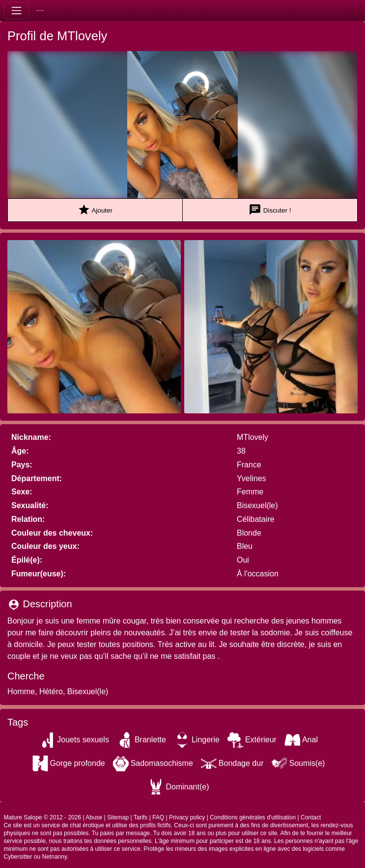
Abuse (94, 817)
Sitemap (118, 817)
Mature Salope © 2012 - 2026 (43, 817)
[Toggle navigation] (16, 11)
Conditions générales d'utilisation (253, 817)
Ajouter (95, 210)
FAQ (158, 817)
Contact (311, 817)
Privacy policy (187, 817)
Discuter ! (270, 210)
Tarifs (141, 817)
